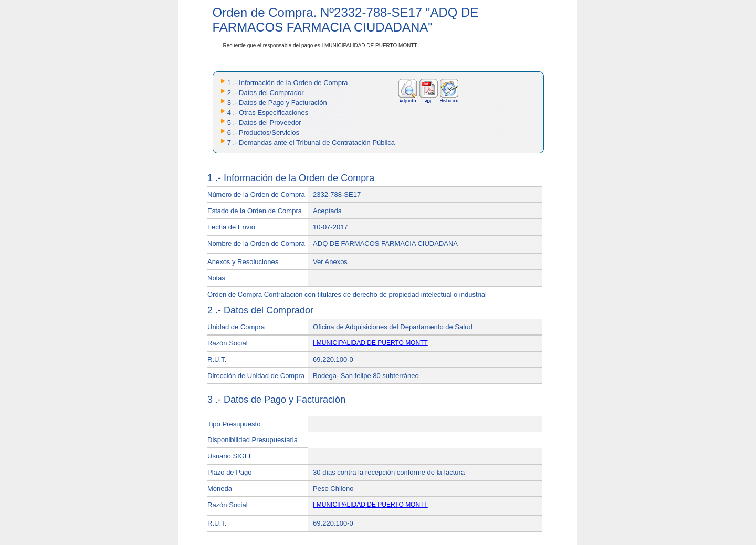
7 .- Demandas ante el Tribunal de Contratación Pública (311, 143)
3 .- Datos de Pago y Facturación (277, 103)
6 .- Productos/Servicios (263, 133)
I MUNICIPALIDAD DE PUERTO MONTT (370, 343)
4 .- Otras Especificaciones (268, 113)
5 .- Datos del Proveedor (264, 123)
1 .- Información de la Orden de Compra (288, 83)
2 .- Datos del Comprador (266, 93)
